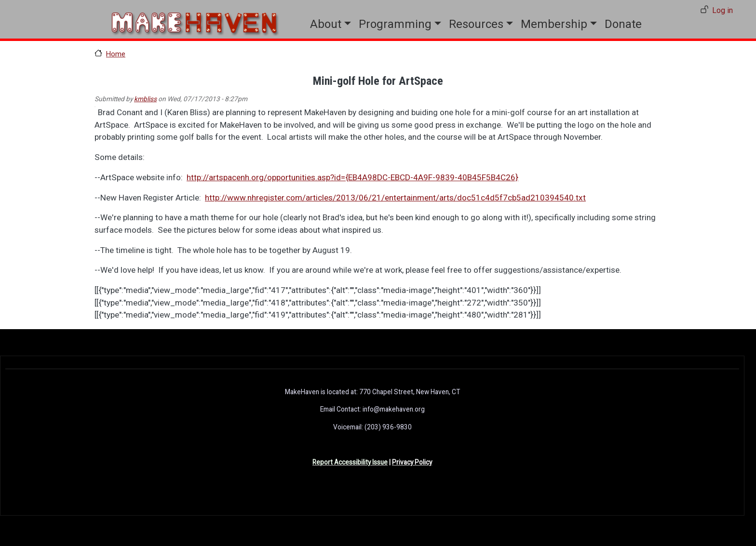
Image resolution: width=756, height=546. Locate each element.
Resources (476, 24)
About (326, 24)
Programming (395, 24)
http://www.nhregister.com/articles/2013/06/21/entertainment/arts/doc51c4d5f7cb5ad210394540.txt (395, 198)
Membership (554, 24)
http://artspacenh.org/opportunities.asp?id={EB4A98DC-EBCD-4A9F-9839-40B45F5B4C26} (352, 177)
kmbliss (145, 99)
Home (116, 54)
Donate (623, 24)
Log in (722, 10)
